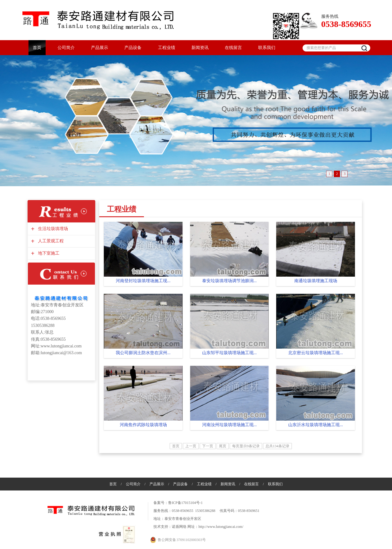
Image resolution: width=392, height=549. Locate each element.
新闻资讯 (200, 48)
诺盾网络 (179, 527)
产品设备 (133, 48)
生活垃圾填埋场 (52, 229)
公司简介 (66, 48)
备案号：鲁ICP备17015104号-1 (178, 503)
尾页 (223, 446)
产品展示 (100, 48)
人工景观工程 (50, 241)
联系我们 (267, 48)
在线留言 (233, 48)
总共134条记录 (277, 446)
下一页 (208, 446)
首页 (37, 48)
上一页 (191, 446)
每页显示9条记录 (246, 446)
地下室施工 (48, 253)
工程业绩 (167, 48)
